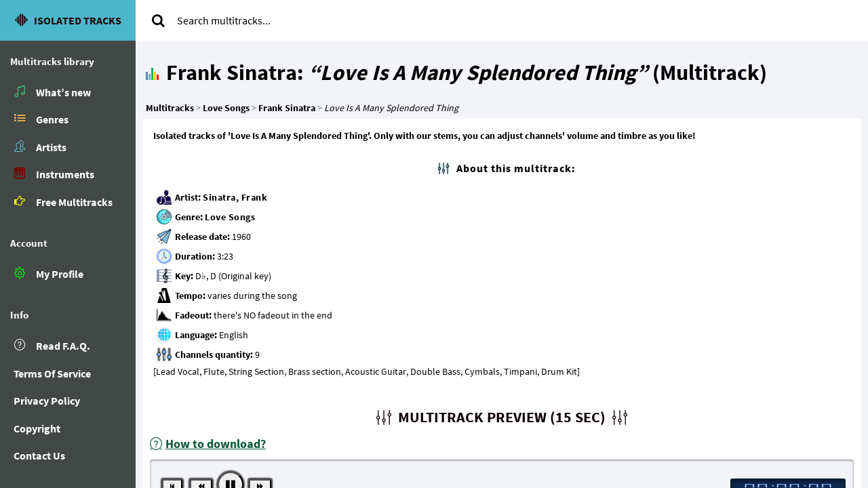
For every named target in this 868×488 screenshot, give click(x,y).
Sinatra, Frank (235, 197)
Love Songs (230, 217)
